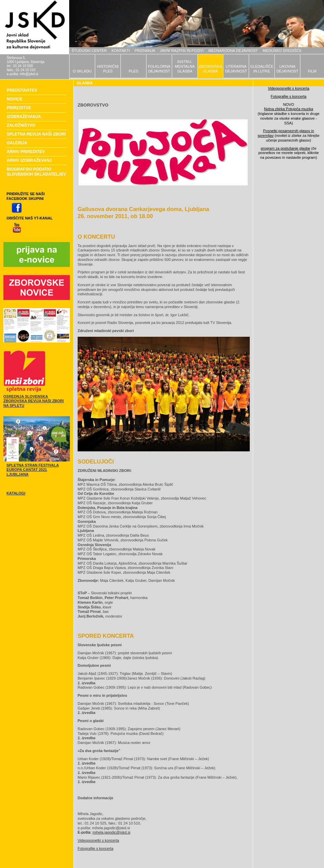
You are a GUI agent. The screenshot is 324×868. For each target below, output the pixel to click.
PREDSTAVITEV (22, 90)
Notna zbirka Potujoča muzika (289, 109)
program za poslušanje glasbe (285, 148)
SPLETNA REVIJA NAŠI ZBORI (36, 134)
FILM (312, 71)
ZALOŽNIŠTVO (21, 125)
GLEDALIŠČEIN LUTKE (262, 69)
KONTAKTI (121, 51)
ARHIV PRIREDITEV (26, 152)
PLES (133, 71)
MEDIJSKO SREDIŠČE (282, 51)
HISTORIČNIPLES (108, 69)
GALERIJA (17, 143)
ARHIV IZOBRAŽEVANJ (29, 160)
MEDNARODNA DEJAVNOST (233, 51)
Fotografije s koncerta (96, 848)
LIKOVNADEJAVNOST (287, 69)
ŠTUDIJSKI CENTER (89, 51)
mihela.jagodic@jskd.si (111, 832)
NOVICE (15, 99)
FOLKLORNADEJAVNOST (159, 69)
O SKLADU (82, 71)
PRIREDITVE (19, 108)
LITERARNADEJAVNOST (236, 69)
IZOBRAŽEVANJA (24, 117)
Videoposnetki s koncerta (98, 840)
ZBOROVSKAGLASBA (210, 69)
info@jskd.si (29, 74)
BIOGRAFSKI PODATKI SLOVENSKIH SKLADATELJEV (36, 172)
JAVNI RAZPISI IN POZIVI (182, 51)
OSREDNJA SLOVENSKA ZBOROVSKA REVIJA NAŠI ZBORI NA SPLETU (34, 401)
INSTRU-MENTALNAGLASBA (185, 66)
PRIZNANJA (145, 51)
